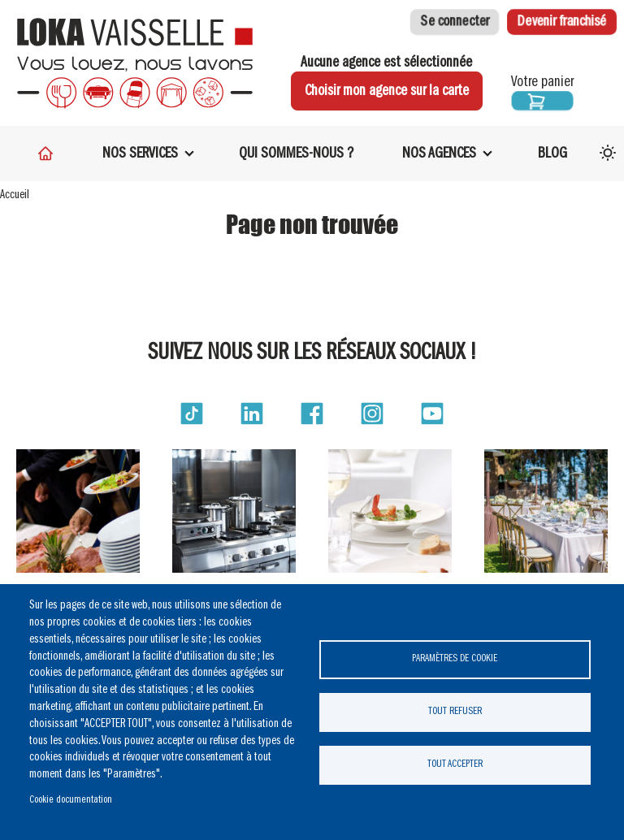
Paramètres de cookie (455, 658)
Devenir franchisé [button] (562, 22)
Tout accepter (455, 764)
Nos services (140, 154)
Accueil (15, 195)
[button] (192, 414)
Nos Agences (439, 154)
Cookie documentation (71, 800)
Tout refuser (455, 711)
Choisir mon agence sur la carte (387, 91)
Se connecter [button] (455, 22)
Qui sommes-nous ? (296, 154)
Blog (552, 154)
